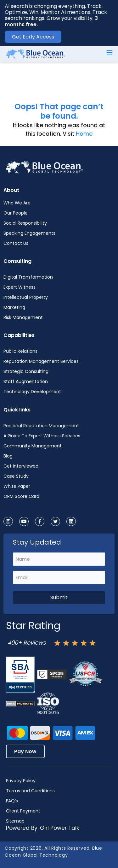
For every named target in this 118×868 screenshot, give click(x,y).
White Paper (17, 486)
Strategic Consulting (26, 371)
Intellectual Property (26, 297)
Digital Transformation (28, 277)
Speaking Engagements (29, 233)
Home (84, 134)
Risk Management (23, 317)
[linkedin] (71, 521)
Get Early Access (33, 37)
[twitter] (55, 521)
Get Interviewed (21, 466)
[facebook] (40, 521)
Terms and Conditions (30, 791)
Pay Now (25, 751)
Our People (16, 213)
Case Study (16, 476)
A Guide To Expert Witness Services (42, 436)
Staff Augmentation (26, 381)
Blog (8, 456)
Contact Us (16, 243)
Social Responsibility (25, 223)
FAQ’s (12, 801)
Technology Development (32, 392)
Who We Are (17, 203)
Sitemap (15, 821)
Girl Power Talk (59, 828)
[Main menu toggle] (110, 52)
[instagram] (8, 521)
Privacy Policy (21, 781)
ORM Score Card (21, 496)
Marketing (14, 307)
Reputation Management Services (41, 361)
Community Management (33, 446)
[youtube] (24, 521)
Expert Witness (20, 287)
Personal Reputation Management (41, 426)
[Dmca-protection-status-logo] (20, 704)
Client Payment (23, 811)
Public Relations (20, 351)
